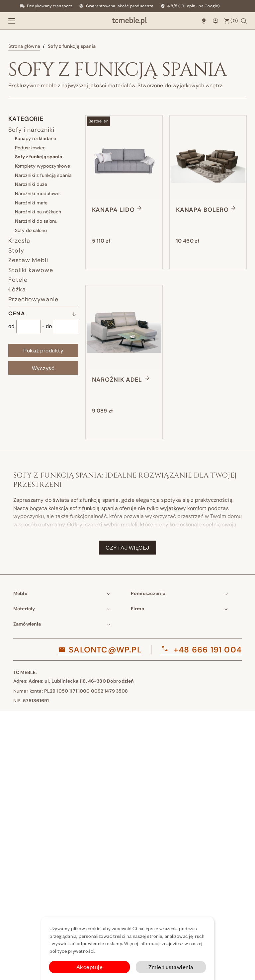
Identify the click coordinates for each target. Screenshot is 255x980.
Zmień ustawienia (171, 967)
